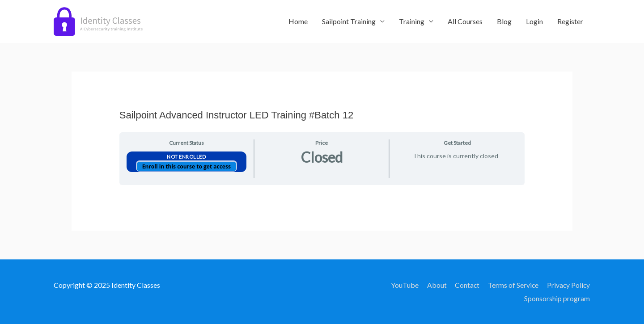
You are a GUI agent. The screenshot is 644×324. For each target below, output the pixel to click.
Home (298, 21)
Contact (466, 285)
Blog (504, 21)
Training (412, 21)
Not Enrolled (186, 157)
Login (534, 21)
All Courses (465, 21)
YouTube (403, 285)
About (435, 285)
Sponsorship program (557, 298)
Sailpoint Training (349, 21)
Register (570, 21)
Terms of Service (513, 285)
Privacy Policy (568, 285)
